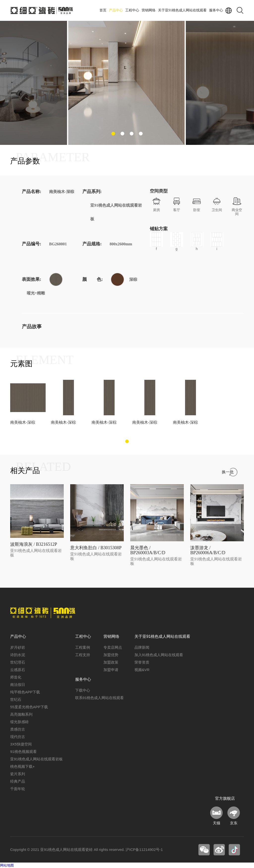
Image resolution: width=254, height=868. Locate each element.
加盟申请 (111, 670)
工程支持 (83, 655)
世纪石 (16, 699)
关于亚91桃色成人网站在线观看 (182, 10)
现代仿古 (18, 737)
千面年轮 (18, 789)
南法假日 (18, 685)
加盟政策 (111, 662)
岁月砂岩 (18, 647)
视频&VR (142, 670)
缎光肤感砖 (19, 722)
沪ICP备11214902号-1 (144, 850)
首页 (103, 10)
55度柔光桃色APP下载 (29, 707)
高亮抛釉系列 (21, 714)
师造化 (16, 677)
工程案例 (83, 647)
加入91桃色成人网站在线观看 (159, 655)
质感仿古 (18, 729)
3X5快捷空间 (21, 744)
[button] (113, 134)
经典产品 (18, 781)
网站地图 (7, 865)
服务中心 (216, 10)
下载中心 (83, 690)
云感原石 (18, 670)
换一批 (228, 472)
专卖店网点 (113, 647)
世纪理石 (18, 662)
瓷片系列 (18, 774)
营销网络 (149, 10)
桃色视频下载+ (22, 766)
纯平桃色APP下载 (25, 692)
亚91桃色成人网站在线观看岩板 (36, 759)
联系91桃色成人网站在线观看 (100, 698)
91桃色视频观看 (23, 752)
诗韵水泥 (18, 655)
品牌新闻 (142, 647)
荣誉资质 (142, 662)
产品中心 (116, 10)
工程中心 (132, 10)
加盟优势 (111, 655)
